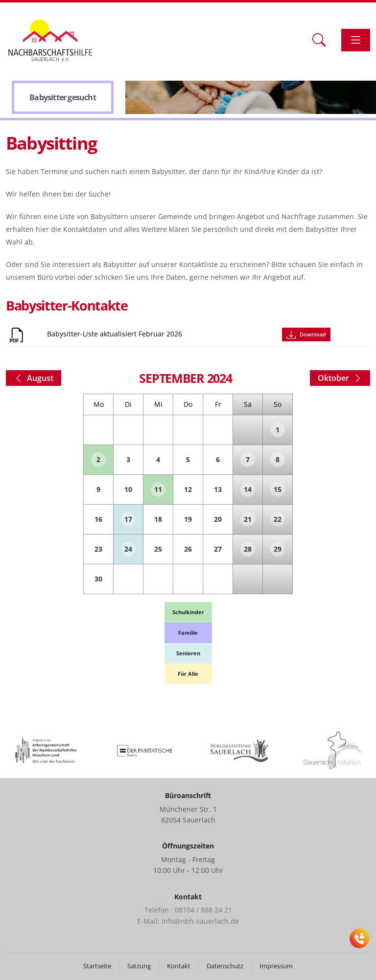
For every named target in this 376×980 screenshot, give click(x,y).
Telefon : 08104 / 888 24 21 (188, 910)
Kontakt (179, 966)
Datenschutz (225, 966)
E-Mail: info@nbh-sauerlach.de (188, 921)
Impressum (276, 966)
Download (306, 335)
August (34, 378)
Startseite (97, 966)
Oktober (340, 378)
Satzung (139, 966)
